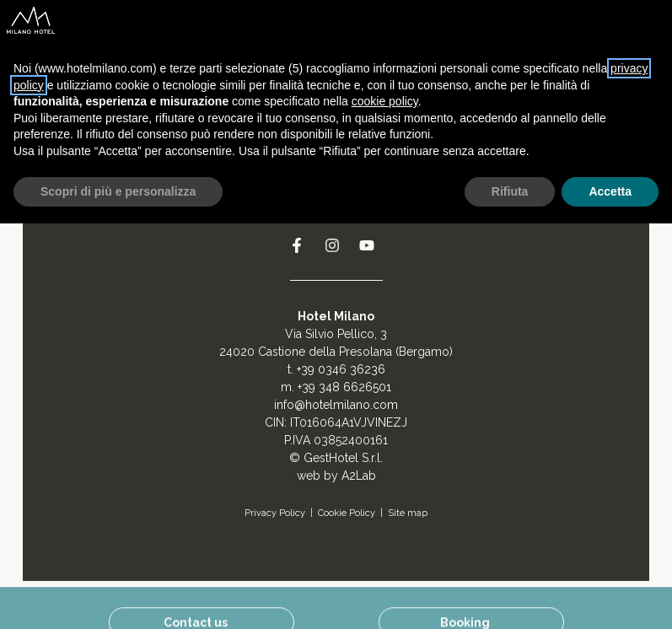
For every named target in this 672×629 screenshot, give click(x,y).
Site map (408, 513)
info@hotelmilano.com (336, 405)
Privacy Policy (275, 513)
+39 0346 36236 (341, 369)
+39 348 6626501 (344, 387)
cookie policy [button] (385, 101)
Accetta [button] (610, 191)
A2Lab (359, 476)
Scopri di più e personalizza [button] (118, 191)
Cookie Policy (347, 513)
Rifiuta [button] (510, 191)
